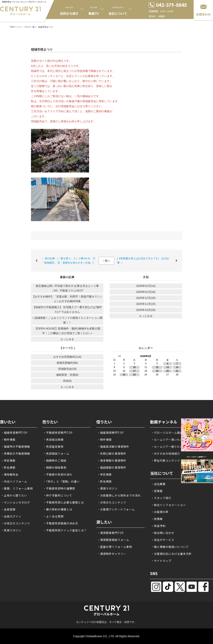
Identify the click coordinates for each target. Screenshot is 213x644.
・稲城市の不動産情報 (15, 447)
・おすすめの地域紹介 (166, 453)
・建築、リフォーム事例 (17, 488)
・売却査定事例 (53, 447)
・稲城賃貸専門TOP (110, 433)
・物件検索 (8, 440)
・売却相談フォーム (56, 453)
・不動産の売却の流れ (58, 474)
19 (157, 371)
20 (168, 371)
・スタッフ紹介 (161, 498)
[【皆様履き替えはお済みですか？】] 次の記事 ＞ (143, 261)
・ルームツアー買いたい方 (168, 440)
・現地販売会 (10, 474)
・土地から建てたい (14, 495)
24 (134, 375)
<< (119, 356)
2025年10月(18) (146, 310)
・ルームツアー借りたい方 (168, 447)
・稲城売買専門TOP (14, 433)
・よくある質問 (53, 516)
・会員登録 (8, 509)
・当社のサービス (163, 540)
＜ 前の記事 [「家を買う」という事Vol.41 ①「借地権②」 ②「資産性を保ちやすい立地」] (68, 261)
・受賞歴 (157, 491)
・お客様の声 (160, 512)
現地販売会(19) (67, 369)
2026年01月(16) (146, 292)
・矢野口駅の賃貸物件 (112, 453)
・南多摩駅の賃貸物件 (112, 460)
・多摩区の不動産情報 (15, 453)
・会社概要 (158, 484)
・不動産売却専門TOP (58, 433)
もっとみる (67, 339)
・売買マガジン (11, 530)
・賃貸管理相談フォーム (113, 540)
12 (157, 367)
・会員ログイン (11, 516)
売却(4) (67, 381)
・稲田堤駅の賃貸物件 (112, 467)
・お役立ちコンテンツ (15, 523)
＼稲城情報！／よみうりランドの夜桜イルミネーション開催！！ (67, 320)
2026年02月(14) (146, 286)
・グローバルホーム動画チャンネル (174, 433)
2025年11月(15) (146, 304)
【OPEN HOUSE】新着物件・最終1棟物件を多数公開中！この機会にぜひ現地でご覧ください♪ (67, 331)
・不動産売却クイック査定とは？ (65, 530)
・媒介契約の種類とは (58, 509)
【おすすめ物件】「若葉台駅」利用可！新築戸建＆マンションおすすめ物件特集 (67, 299)
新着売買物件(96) (67, 363)
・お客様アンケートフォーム (116, 509)
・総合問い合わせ (163, 533)
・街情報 (157, 519)
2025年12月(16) (146, 298)
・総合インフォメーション (168, 505)
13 (168, 367)
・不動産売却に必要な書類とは (64, 502)
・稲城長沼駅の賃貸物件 (113, 447)
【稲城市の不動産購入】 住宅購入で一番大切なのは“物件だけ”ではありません (67, 309)
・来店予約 (158, 526)
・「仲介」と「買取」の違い (61, 481)
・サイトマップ (161, 561)
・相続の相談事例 (55, 467)
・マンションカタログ (15, 502)
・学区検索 (8, 460)
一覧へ (106, 261)
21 (177, 371)
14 (177, 367)
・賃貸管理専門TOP (110, 533)
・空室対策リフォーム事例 (115, 547)
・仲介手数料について (58, 495)
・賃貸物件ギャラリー (112, 554)
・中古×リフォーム (14, 481)
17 (134, 371)
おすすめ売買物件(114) (67, 357)
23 (124, 375)
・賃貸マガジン (107, 488)
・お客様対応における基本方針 (171, 554)
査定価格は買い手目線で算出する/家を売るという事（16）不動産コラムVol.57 (67, 288)
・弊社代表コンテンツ (166, 460)
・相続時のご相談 (55, 460)
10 (134, 367)
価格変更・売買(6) (67, 375)
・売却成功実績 (53, 440)
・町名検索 (8, 467)
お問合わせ (203, 14)
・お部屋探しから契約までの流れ (119, 495)
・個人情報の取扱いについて (170, 547)
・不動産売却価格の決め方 (61, 523)
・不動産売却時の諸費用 (59, 488)
